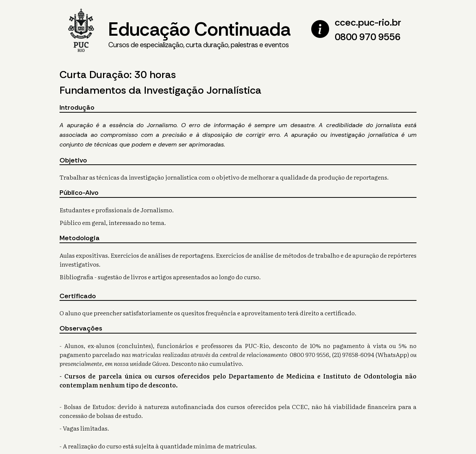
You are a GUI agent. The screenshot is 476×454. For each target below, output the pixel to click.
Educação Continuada (199, 34)
